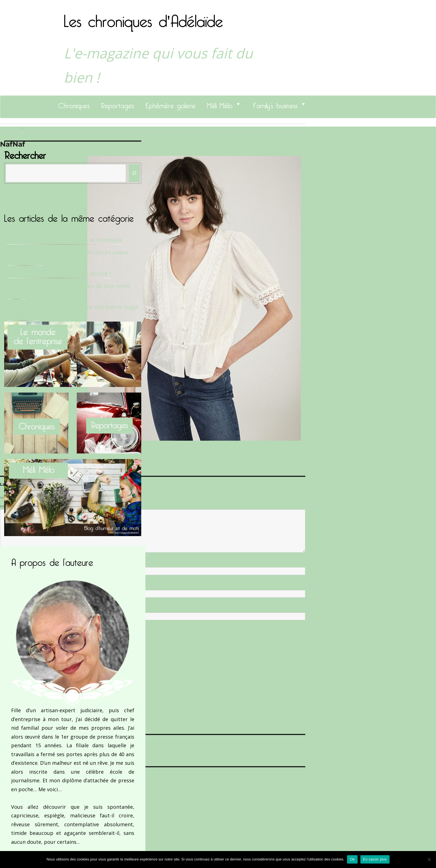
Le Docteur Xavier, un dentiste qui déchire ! (59, 273)
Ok (352, 859)
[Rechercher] (134, 173)
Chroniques (74, 104)
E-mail (6, 585)
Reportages (117, 104)
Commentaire (11, 506)
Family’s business (275, 104)
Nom (4, 563)
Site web (6, 608)
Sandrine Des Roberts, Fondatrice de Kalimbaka (64, 240)
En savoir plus (375, 859)
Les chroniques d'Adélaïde (143, 18)
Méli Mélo (220, 104)
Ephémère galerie (170, 104)
